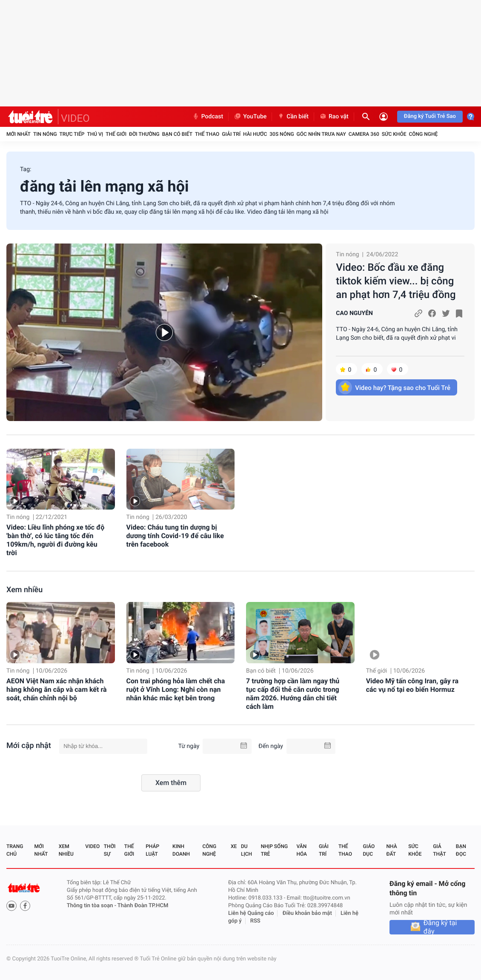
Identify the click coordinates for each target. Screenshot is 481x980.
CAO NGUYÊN (354, 313)
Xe (234, 846)
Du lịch (246, 850)
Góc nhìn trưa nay (321, 134)
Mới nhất (19, 134)
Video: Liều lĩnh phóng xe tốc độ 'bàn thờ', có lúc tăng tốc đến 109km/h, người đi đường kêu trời (55, 540)
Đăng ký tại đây (440, 927)
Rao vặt (334, 117)
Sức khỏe (394, 134)
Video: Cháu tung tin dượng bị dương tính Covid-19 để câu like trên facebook (175, 536)
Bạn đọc (461, 850)
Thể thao (207, 134)
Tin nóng (45, 134)
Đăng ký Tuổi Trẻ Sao (430, 116)
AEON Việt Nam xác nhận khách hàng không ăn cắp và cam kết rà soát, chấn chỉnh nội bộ (57, 689)
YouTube (250, 117)
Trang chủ (15, 850)
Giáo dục (369, 850)
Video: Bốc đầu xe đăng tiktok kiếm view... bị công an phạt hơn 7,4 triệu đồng (396, 281)
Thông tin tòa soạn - (92, 906)
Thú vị (95, 134)
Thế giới (116, 134)
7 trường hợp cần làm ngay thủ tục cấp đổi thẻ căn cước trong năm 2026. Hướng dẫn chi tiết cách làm (293, 694)
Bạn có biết (177, 134)
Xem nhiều (24, 590)
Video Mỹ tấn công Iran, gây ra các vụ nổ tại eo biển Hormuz (412, 685)
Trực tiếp (72, 134)
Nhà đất (391, 850)
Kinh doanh (181, 850)
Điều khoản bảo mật (307, 913)
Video (92, 846)
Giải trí (231, 134)
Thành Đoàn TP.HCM (143, 906)
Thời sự (110, 850)
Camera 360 (364, 134)
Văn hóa (302, 850)
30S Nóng (282, 134)
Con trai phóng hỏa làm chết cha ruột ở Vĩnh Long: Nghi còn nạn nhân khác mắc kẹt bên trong (176, 689)
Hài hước (255, 134)
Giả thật (439, 850)
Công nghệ (423, 134)
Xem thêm (171, 783)
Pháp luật (152, 850)
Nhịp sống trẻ (274, 850)
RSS (255, 921)
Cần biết (293, 117)
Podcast (208, 117)
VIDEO (75, 118)
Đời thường (144, 134)
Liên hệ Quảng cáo (251, 913)
